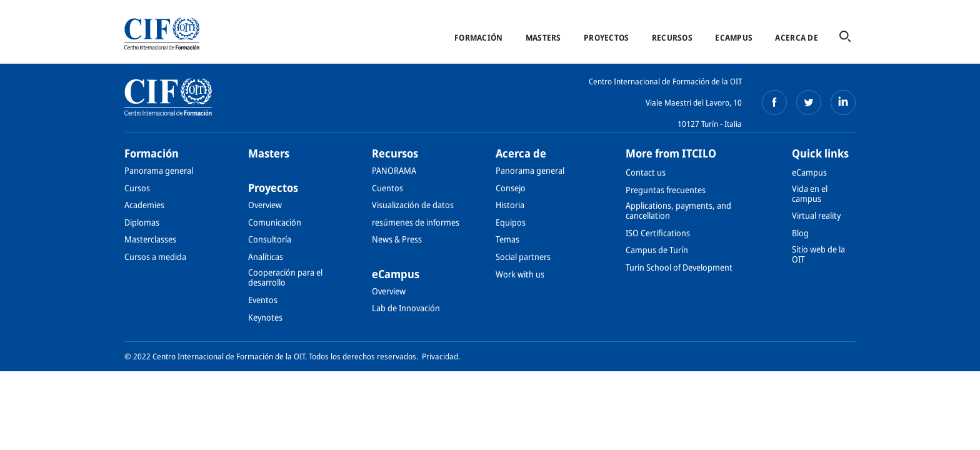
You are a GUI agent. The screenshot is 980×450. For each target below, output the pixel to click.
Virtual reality (816, 215)
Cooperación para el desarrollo (285, 277)
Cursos (137, 188)
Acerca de (796, 37)
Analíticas (266, 257)
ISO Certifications (658, 233)
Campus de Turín (657, 250)
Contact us (646, 172)
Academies (144, 205)
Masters (543, 37)
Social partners (523, 257)
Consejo (511, 188)
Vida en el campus (810, 193)
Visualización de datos (413, 205)
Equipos (511, 222)
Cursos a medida (155, 257)
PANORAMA (394, 170)
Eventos (263, 300)
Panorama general (159, 170)
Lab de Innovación (406, 308)
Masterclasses (150, 239)
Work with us (520, 274)
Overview (265, 205)
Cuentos (387, 188)
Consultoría (270, 239)
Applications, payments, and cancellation (678, 210)
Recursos (672, 37)
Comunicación (275, 222)
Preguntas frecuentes (666, 190)
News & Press (397, 239)
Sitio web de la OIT (818, 254)
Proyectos (606, 37)
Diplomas (142, 222)
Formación (478, 37)
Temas (507, 239)
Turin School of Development (679, 267)
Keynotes (265, 317)
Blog (800, 233)
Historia (510, 205)
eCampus (734, 37)
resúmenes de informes (416, 222)
